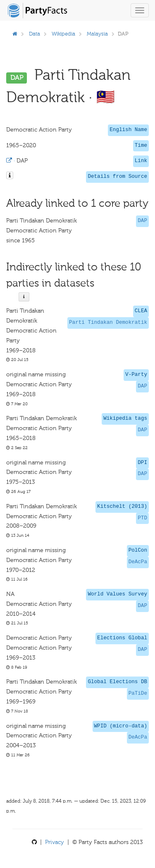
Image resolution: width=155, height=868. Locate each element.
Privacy (55, 842)
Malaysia (97, 34)
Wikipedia (63, 34)
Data (35, 34)
